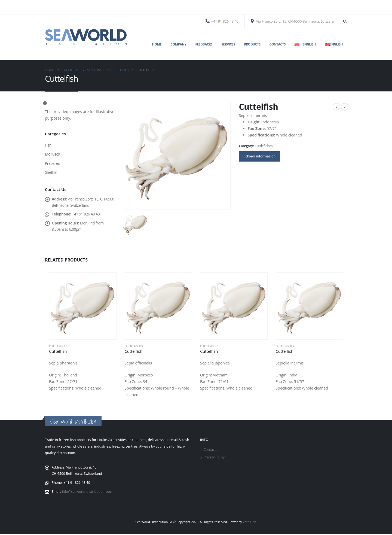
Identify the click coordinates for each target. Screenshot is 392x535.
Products (252, 44)
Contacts (278, 44)
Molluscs (52, 154)
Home (157, 44)
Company (178, 44)
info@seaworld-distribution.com (88, 493)
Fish (48, 145)
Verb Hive (250, 523)
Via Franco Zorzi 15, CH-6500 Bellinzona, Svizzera (292, 21)
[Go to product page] (83, 306)
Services (228, 44)
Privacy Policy (214, 458)
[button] (345, 22)
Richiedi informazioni (260, 156)
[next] (345, 107)
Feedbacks (204, 44)
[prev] (336, 107)
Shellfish (52, 173)
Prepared (53, 164)
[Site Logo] (86, 37)
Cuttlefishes (264, 146)
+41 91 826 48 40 (222, 21)
